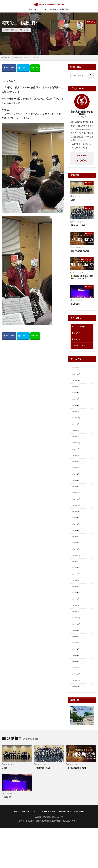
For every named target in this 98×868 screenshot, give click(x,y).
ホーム (14, 852)
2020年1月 (76, 706)
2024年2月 (76, 444)
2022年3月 (76, 561)
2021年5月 (76, 616)
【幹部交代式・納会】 (80, 225)
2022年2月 (76, 568)
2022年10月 (77, 533)
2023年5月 (76, 485)
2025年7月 (76, 402)
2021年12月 (77, 582)
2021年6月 (76, 609)
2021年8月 (76, 595)
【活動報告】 (76, 308)
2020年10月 (77, 657)
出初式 (73, 200)
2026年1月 (76, 374)
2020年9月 (76, 664)
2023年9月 (76, 464)
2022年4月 (76, 554)
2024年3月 (76, 437)
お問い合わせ (68, 9)
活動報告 (25, 30)
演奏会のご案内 (87, 262)
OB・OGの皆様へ (52, 9)
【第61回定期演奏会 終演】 (80, 252)
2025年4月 (76, 416)
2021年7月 (76, 602)
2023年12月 (77, 457)
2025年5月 (76, 409)
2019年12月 (77, 713)
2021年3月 (76, 630)
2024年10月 (77, 430)
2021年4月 (76, 623)
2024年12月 (77, 423)
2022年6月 (76, 547)
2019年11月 (77, 720)
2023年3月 (76, 499)
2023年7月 (76, 471)
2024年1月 (76, 450)
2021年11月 (77, 588)
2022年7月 (76, 540)
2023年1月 (76, 513)
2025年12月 (77, 381)
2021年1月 (76, 644)
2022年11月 (77, 526)
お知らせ (89, 208)
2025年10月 (77, 388)
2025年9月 (76, 395)
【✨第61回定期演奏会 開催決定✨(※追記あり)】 (82, 281)
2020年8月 (76, 671)
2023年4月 (76, 492)
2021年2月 (76, 637)
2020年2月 (76, 699)
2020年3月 (76, 692)
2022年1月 (76, 575)
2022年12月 (77, 519)
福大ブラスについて (33, 9)
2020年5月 (76, 678)
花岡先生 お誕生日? (31, 58)
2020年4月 (76, 685)
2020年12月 (77, 651)
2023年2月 (76, 506)
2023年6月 (76, 478)
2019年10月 (77, 726)
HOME (7, 58)
